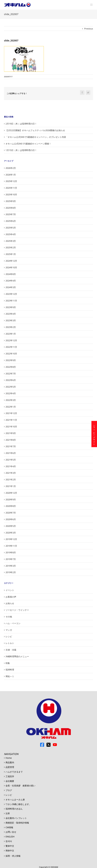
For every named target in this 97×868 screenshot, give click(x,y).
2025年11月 (11, 188)
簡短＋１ (10, 676)
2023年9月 (11, 307)
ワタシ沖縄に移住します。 (18, 804)
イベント (10, 590)
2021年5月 (11, 460)
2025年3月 (11, 241)
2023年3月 (11, 320)
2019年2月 (11, 572)
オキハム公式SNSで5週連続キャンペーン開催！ (28, 144)
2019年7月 (11, 559)
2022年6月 (11, 380)
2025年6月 (11, 221)
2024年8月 (11, 274)
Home (9, 758)
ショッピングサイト (94, 434)
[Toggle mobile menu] (92, 5)
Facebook (42, 745)
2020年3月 (11, 533)
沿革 (8, 813)
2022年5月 (11, 387)
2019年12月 (11, 539)
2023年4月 (11, 314)
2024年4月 (11, 281)
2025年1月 (11, 254)
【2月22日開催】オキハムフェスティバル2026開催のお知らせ (35, 130)
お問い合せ (11, 832)
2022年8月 (11, 367)
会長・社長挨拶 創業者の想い (20, 786)
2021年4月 (11, 466)
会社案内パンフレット (16, 818)
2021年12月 (11, 413)
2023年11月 (11, 301)
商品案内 (10, 762)
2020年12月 (11, 493)
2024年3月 (11, 287)
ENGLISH (10, 837)
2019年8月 (11, 552)
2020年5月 (11, 526)
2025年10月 (11, 195)
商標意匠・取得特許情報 (17, 823)
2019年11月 (11, 546)
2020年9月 (11, 499)
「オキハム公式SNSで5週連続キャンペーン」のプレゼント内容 (36, 137)
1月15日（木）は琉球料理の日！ (21, 150)
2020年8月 (11, 506)
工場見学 (10, 776)
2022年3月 (11, 400)
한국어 (9, 841)
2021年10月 (11, 427)
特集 (8, 663)
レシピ (9, 636)
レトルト (10, 643)
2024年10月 (11, 267)
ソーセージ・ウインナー (17, 610)
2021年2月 (11, 480)
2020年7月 (11, 513)
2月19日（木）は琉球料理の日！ (21, 124)
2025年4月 (11, 234)
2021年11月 (11, 420)
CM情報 (9, 827)
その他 (9, 617)
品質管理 (10, 767)
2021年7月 (11, 446)
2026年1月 (11, 175)
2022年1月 (11, 407)
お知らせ (10, 603)
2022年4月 (11, 393)
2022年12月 (11, 340)
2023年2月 (11, 327)
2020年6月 (11, 519)
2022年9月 (11, 360)
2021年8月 (11, 440)
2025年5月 (11, 228)
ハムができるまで (14, 772)
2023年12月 (11, 294)
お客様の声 (11, 597)
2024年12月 (11, 261)
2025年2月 (11, 247)
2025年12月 (11, 181)
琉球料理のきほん (14, 809)
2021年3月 (11, 473)
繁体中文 (10, 846)
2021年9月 (11, 433)
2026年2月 (11, 168)
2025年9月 (11, 201)
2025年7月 (11, 214)
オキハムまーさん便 (15, 800)
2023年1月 (11, 334)
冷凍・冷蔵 (11, 650)
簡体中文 (10, 851)
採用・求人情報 (13, 856)
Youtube (55, 745)
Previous (89, 29)
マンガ (9, 630)
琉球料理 (10, 670)
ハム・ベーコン (13, 623)
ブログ (9, 790)
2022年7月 (11, 374)
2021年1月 (11, 486)
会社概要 (10, 781)
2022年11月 (11, 347)
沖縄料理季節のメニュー (17, 656)
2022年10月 (11, 354)
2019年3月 (11, 566)
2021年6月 (11, 453)
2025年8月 (11, 208)
